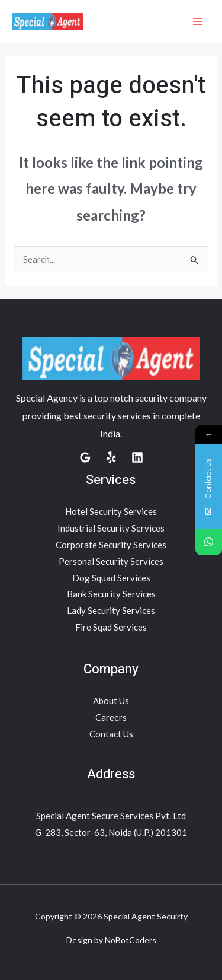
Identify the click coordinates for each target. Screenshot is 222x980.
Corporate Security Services (111, 545)
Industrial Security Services (111, 528)
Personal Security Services (111, 561)
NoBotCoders (131, 940)
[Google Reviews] (85, 457)
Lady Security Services (111, 610)
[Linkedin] (137, 457)
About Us (111, 701)
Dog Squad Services (111, 578)
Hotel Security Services (111, 511)
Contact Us (111, 734)
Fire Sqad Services (111, 627)
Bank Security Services (111, 594)
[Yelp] (111, 457)
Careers (111, 717)
